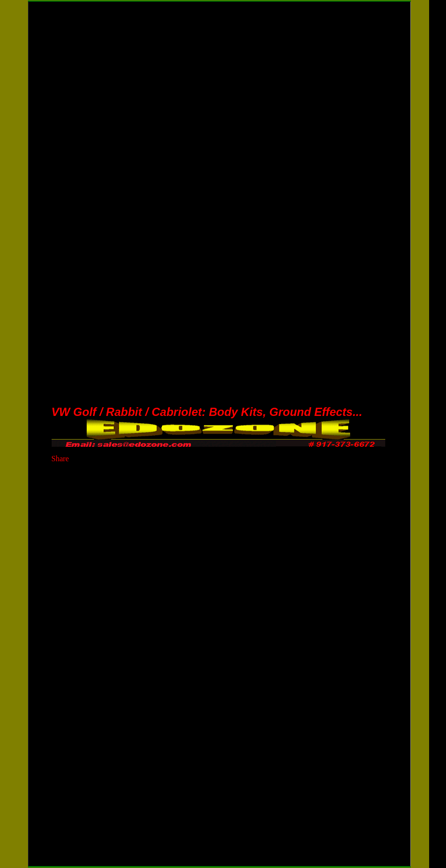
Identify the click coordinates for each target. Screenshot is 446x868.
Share (60, 459)
